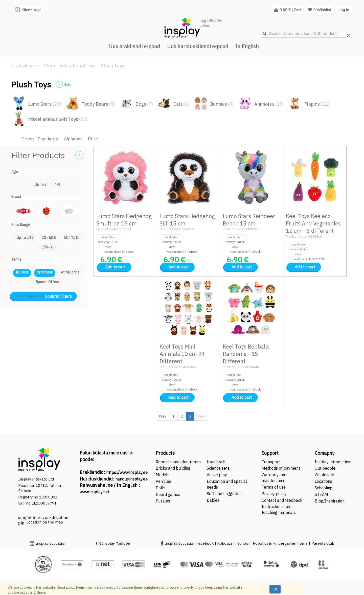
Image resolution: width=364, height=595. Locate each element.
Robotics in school (233, 543)
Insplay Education (51, 543)
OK (275, 589)
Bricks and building (173, 468)
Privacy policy (274, 494)
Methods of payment (281, 468)
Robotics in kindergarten (275, 543)
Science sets (219, 468)
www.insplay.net (94, 492)
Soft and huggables (225, 494)
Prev (163, 416)
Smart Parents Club (317, 543)
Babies (213, 500)
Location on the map (45, 522)
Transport (271, 462)
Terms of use (274, 487)
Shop (49, 65)
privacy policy (104, 587)
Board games (168, 494)
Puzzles (163, 501)
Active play (217, 475)
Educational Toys (78, 65)
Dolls (161, 488)
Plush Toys (112, 65)
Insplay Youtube (116, 543)
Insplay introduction (333, 462)
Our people (325, 468)
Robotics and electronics (178, 462)
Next (201, 416)
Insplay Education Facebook (189, 543)
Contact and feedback (282, 500)
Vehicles (163, 481)
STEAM (321, 494)
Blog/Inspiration (330, 501)
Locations (323, 481)
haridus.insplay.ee (131, 479)
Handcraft (216, 462)
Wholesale (324, 475)
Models (163, 475)
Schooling (324, 488)
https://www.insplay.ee (127, 472)
